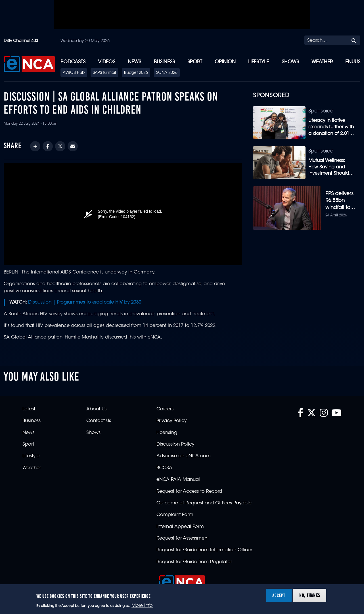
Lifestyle (259, 62)
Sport (195, 62)
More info (142, 606)
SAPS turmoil (104, 73)
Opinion (225, 62)
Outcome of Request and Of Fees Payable (204, 503)
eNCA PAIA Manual (178, 480)
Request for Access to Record (189, 492)
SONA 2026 (167, 73)
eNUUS (353, 62)
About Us (96, 409)
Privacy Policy (171, 421)
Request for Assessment (183, 538)
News (134, 62)
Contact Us (99, 421)
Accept (279, 595)
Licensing (167, 433)
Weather (322, 62)
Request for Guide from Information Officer (204, 550)
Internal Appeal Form (180, 527)
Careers (165, 409)
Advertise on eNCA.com (184, 456)
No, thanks (310, 595)
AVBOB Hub (74, 73)
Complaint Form (175, 515)
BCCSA (164, 468)
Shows (290, 62)
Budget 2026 (136, 73)
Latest (29, 409)
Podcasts (73, 62)
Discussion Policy (175, 444)
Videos (107, 62)
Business (164, 62)
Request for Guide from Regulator (194, 562)
